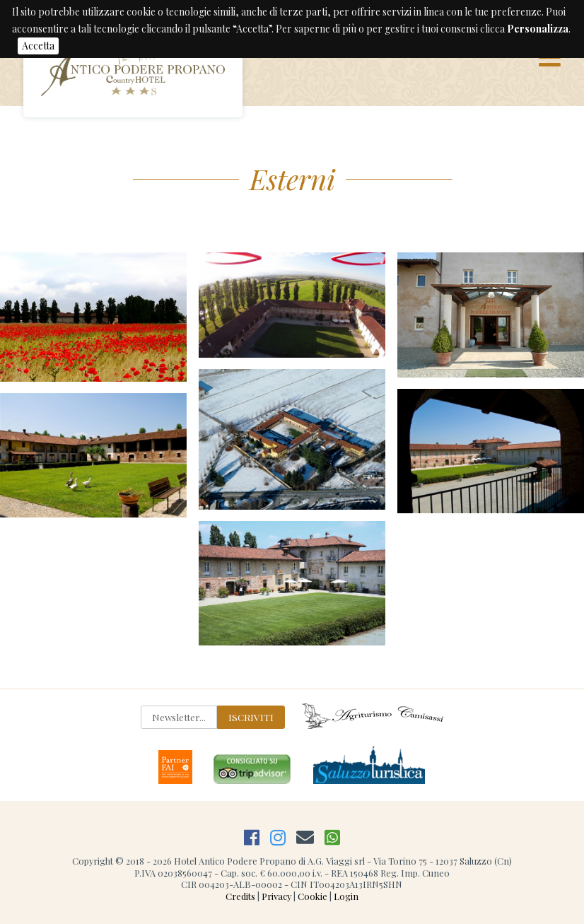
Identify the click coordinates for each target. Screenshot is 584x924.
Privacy (276, 896)
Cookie (313, 896)
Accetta (38, 46)
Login (346, 896)
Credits (240, 896)
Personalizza (538, 29)
